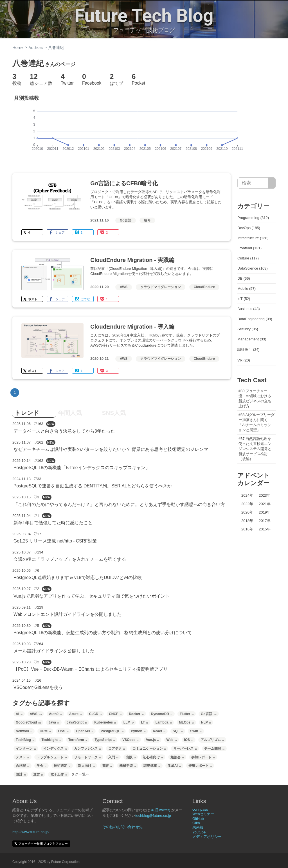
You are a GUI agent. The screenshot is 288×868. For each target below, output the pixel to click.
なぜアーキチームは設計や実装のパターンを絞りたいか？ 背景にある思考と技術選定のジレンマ (111, 449)
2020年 (247, 512)
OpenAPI (85, 731)
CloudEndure (204, 287)
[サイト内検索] (272, 183)
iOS (188, 740)
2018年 (247, 521)
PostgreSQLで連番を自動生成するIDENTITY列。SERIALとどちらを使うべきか (93, 486)
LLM (129, 722)
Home (18, 47)
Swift (196, 731)
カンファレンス (87, 749)
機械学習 (128, 766)
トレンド (27, 413)
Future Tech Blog (144, 16)
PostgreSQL (112, 731)
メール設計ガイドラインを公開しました (54, 651)
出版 (131, 757)
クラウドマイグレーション (161, 287)
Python (138, 731)
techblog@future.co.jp (153, 816)
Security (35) (248, 329)
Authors (36, 47)
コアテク (117, 749)
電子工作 (59, 774)
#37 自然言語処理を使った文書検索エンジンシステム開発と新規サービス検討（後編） (255, 449)
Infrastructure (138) (253, 238)
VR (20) (244, 360)
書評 (107, 766)
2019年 (265, 512)
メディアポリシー (207, 837)
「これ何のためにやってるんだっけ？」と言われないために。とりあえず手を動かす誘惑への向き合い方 (119, 504)
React (159, 731)
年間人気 (70, 413)
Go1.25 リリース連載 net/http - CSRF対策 (55, 541)
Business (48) (248, 309)
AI (19, 714)
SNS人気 (114, 413)
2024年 (247, 495)
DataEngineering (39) (255, 319)
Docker (136, 714)
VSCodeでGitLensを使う (38, 687)
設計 (21, 774)
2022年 (247, 504)
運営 (38, 774)
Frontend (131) (249, 248)
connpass (200, 809)
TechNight (51, 740)
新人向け (86, 766)
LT (144, 722)
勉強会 (177, 757)
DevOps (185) (249, 228)
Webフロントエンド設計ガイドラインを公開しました (67, 614)
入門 (113, 757)
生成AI (174, 766)
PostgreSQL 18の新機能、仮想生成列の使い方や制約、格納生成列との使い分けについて (103, 633)
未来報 (198, 827)
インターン (26, 749)
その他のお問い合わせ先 (122, 827)
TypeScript (105, 740)
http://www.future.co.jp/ (31, 832)
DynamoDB (162, 714)
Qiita (196, 823)
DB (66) (244, 278)
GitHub (198, 819)
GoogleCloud (28, 722)
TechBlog (25, 740)
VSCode (130, 740)
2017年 (265, 521)
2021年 (265, 504)
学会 (42, 766)
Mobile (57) (247, 289)
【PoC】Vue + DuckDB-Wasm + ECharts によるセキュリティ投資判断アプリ (91, 669)
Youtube (199, 832)
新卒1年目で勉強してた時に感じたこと (53, 523)
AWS (124, 287)
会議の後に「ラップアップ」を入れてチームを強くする (70, 559)
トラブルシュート (52, 757)
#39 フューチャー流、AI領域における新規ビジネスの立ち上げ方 (255, 398)
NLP (206, 722)
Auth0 (55, 714)
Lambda (164, 722)
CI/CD (95, 714)
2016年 (247, 529)
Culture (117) (248, 258)
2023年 (265, 495)
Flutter (187, 714)
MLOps (186, 722)
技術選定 (62, 766)
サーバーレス (185, 749)
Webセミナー (203, 814)
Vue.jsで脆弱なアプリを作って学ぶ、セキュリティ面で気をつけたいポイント (92, 596)
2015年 (265, 529)
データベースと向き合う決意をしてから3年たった (64, 431)
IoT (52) (244, 299)
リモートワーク (87, 757)
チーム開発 (214, 749)
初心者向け (153, 757)
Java (54, 722)
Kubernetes (105, 722)
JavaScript (77, 722)
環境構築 (152, 766)
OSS (63, 731)
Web (172, 740)
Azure (76, 714)
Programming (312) (253, 218)
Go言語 (126, 220)
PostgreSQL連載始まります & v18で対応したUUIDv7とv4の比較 (78, 577)
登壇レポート (200, 766)
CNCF (115, 714)
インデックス (55, 749)
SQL (178, 731)
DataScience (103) (253, 268)
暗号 (147, 220)
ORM (45, 731)
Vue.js (153, 740)
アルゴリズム (212, 740)
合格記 (22, 766)
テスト (22, 757)
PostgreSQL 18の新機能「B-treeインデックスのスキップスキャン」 (82, 468)
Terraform (78, 740)
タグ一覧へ (80, 774)
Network (24, 731)
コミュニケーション (149, 749)
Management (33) (252, 339)
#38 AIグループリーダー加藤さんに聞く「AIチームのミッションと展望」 (256, 422)
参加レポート (203, 757)
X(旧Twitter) (161, 810)
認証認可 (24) (248, 350)
